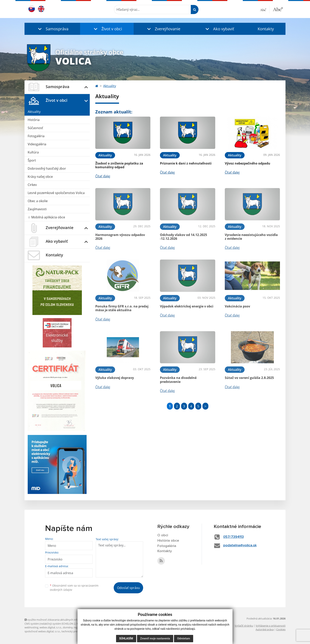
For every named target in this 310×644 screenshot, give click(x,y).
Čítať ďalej (103, 176)
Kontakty (266, 29)
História (34, 120)
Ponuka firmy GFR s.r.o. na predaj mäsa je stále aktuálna (122, 308)
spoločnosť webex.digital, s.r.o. (42, 631)
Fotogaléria (36, 136)
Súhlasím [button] (126, 638)
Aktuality (34, 112)
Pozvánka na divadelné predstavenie (178, 380)
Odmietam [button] (184, 638)
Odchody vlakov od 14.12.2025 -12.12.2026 (183, 237)
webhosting (31, 627)
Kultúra (33, 152)
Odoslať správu (128, 588)
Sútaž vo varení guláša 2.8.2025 (249, 378)
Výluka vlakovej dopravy (115, 378)
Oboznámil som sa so (74, 588)
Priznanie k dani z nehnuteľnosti (186, 163)
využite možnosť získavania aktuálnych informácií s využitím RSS (64, 620)
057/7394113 (233, 537)
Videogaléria (37, 144)
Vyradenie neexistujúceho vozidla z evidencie (251, 237)
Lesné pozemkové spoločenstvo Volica (56, 193)
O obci (163, 535)
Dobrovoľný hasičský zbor (47, 168)
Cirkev (32, 185)
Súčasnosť (35, 128)
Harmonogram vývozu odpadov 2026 (120, 237)
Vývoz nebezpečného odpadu (248, 163)
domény (68, 627)
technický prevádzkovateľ (77, 631)
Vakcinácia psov (237, 306)
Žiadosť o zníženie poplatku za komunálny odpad (119, 165)
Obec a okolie (38, 201)
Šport (32, 160)
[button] (52, 29)
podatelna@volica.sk (240, 545)
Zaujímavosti (37, 209)
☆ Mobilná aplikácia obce (46, 217)
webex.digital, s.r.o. (51, 627)
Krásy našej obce (40, 177)
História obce (168, 541)
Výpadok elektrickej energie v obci (187, 306)
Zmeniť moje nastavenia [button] (155, 638)
